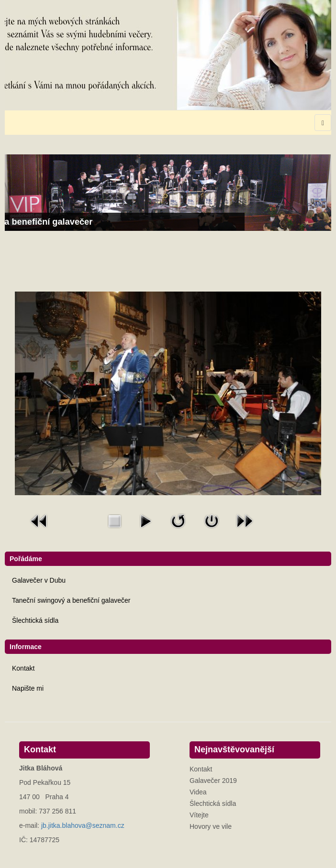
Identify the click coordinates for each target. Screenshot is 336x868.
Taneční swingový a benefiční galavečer (71, 600)
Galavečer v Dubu (39, 580)
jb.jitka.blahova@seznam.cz (83, 825)
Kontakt (23, 668)
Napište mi (28, 688)
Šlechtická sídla (35, 620)
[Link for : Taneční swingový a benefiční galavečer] (168, 193)
